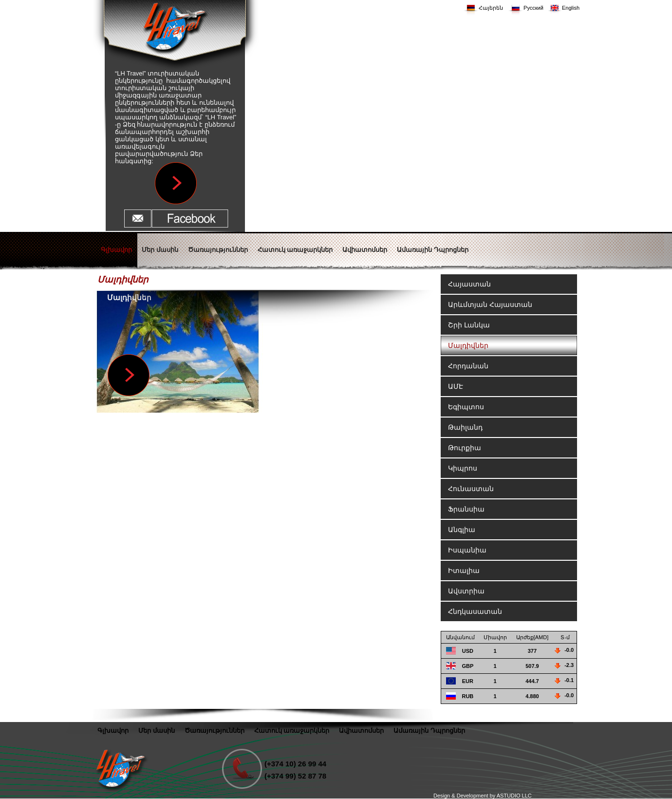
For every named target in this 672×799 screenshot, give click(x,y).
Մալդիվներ (468, 345)
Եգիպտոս (466, 407)
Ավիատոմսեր (361, 731)
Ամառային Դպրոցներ (429, 731)
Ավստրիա (466, 591)
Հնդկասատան (475, 611)
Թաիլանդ (465, 427)
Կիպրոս (463, 468)
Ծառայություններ (215, 731)
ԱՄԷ (456, 386)
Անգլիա (462, 530)
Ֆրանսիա (466, 509)
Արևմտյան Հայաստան (490, 304)
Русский (533, 8)
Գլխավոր (113, 731)
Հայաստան (469, 284)
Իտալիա (464, 571)
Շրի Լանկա (469, 325)
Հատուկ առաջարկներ (292, 731)
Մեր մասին (157, 731)
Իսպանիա (467, 550)
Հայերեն (491, 8)
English (571, 8)
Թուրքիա (465, 448)
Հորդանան (468, 366)
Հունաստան (471, 489)
